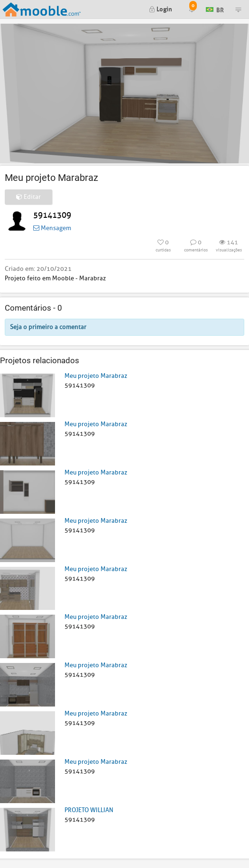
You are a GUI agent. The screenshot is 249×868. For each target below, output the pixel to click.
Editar (28, 197)
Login (161, 8)
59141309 (52, 215)
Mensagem (52, 228)
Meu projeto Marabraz (96, 376)
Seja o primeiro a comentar (48, 327)
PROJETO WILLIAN (89, 810)
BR (215, 9)
